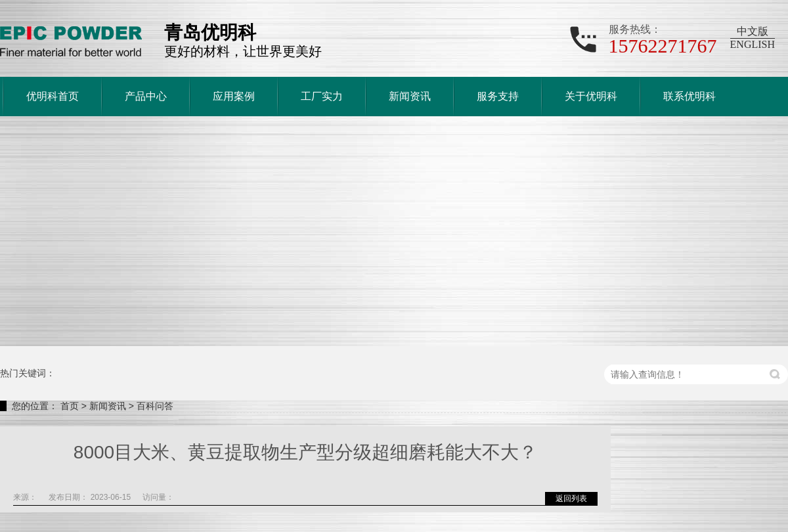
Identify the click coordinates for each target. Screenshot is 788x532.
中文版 (753, 31)
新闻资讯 (410, 96)
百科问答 (155, 406)
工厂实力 (322, 96)
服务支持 (498, 96)
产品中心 (146, 96)
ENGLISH (753, 44)
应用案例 (234, 96)
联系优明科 (689, 96)
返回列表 (571, 499)
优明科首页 (53, 96)
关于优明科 (591, 96)
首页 (70, 406)
